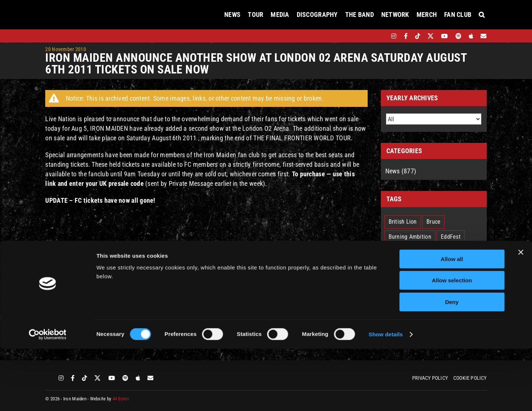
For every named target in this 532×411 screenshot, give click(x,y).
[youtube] (444, 36)
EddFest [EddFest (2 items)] (451, 237)
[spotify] (458, 36)
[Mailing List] (483, 36)
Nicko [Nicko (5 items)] (468, 266)
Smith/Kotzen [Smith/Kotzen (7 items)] (405, 297)
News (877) (401, 171)
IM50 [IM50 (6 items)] (395, 252)
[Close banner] (521, 314)
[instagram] (394, 36)
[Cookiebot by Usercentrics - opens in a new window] (48, 397)
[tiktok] (418, 36)
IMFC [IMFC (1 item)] (417, 252)
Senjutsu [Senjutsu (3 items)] (467, 282)
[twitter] (431, 36)
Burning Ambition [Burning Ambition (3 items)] (410, 237)
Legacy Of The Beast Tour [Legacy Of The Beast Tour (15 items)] (420, 266)
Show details (386, 396)
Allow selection (452, 343)
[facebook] (406, 36)
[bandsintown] (381, 36)
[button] (482, 15)
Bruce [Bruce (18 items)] (433, 222)
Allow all (452, 321)
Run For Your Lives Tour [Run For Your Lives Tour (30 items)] (418, 282)
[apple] (471, 36)
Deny (452, 364)
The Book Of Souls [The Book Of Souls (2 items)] (454, 297)
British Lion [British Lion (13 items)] (403, 222)
